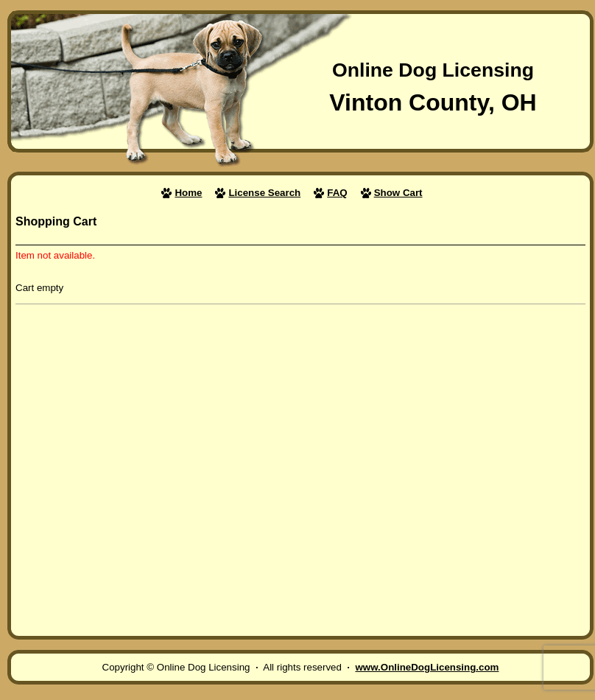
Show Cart (398, 193)
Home (188, 193)
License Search (264, 193)
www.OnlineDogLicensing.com (427, 667)
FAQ (337, 193)
